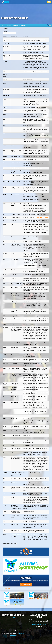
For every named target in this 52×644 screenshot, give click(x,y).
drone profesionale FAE (31, 582)
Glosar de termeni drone (20, 25)
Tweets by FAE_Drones (8, 589)
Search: (10, 32)
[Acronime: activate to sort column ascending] (7, 36)
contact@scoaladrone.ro (39, 625)
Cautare (15, 617)
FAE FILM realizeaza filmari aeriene (14, 599)
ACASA (3, 25)
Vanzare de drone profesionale (14, 606)
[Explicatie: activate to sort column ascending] (36, 36)
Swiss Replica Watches (42, 217)
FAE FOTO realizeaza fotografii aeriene (38, 599)
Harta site (15, 619)
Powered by (13, 637)
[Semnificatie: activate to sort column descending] (17, 36)
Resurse (9, 25)
